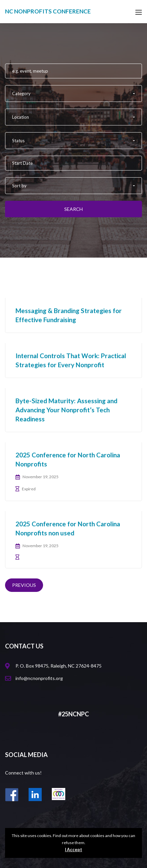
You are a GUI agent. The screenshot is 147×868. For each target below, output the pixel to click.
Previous (24, 585)
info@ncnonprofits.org (39, 678)
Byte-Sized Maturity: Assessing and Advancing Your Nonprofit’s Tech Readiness (66, 410)
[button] (73, 93)
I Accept (73, 850)
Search (73, 209)
